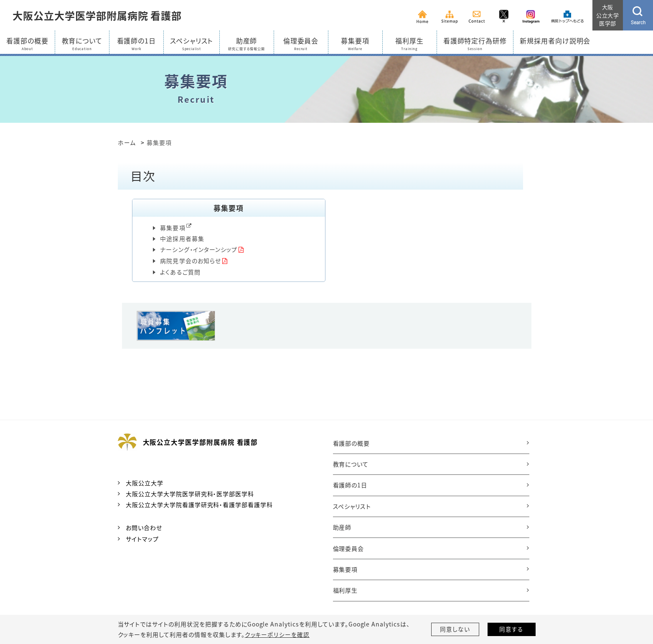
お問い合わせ (144, 528)
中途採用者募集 (182, 238)
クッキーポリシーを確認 (277, 634)
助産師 (342, 527)
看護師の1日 (350, 485)
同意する (511, 629)
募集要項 (173, 227)
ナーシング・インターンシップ (199, 249)
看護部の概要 (352, 444)
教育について (351, 464)
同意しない (455, 629)
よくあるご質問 (180, 273)
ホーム (127, 142)
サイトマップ (142, 539)
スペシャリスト (352, 507)
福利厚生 (346, 591)
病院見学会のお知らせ (191, 261)
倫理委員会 (349, 549)
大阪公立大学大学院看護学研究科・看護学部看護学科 (199, 505)
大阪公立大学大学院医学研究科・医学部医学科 (190, 494)
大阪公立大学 (145, 483)
